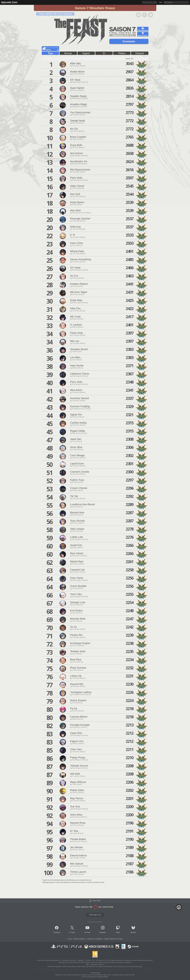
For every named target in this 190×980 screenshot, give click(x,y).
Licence (70, 939)
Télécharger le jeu (95, 915)
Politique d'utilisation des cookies (113, 939)
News (73, 932)
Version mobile (96, 901)
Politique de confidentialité (94, 939)
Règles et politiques (79, 939)
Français (170, 2)
